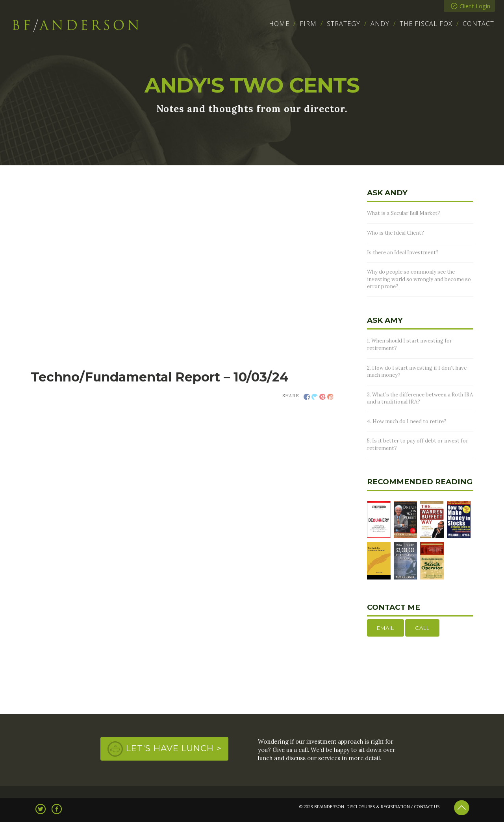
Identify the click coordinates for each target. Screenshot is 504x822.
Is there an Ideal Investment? (403, 253)
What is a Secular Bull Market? (404, 213)
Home (279, 24)
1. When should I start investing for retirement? (409, 344)
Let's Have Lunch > (174, 748)
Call (422, 628)
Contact (478, 24)
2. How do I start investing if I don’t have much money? (417, 372)
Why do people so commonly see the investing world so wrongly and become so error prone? (419, 279)
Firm (308, 24)
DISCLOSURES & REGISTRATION (378, 807)
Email (385, 628)
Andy (380, 24)
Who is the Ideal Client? (396, 233)
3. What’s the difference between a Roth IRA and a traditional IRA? (420, 398)
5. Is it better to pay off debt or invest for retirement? (418, 444)
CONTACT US (427, 807)
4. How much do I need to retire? (407, 421)
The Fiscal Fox (426, 24)
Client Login (471, 6)
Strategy (344, 24)
